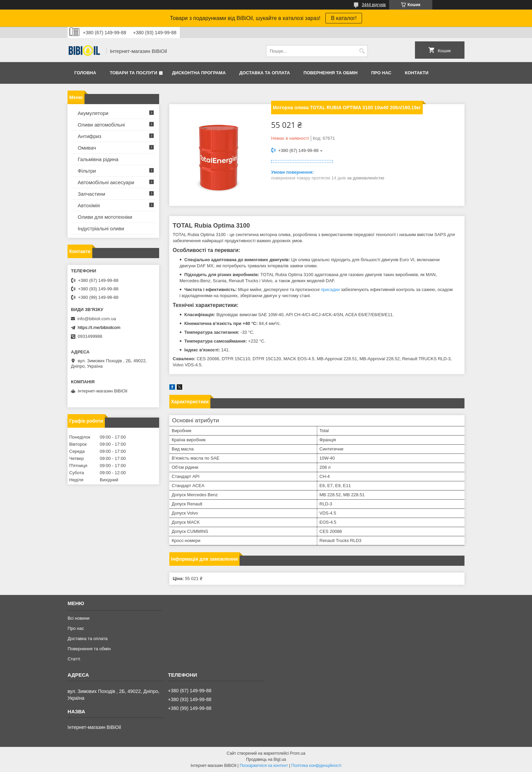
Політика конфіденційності (317, 766)
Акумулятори (93, 113)
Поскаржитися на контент (264, 766)
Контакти (417, 73)
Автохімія (89, 205)
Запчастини (91, 194)
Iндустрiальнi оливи (101, 228)
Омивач (87, 148)
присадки (330, 289)
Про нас (381, 73)
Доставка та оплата (264, 73)
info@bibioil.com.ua (97, 319)
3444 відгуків (374, 5)
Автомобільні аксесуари (106, 182)
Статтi (74, 659)
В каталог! (344, 18)
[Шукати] (362, 51)
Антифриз (89, 136)
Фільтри (87, 171)
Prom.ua (298, 753)
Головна (85, 73)
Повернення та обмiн (331, 73)
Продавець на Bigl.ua (266, 759)
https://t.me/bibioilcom (99, 327)
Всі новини (79, 618)
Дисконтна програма (199, 73)
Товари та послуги (133, 73)
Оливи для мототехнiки (105, 217)
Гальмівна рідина (98, 159)
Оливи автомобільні (101, 125)
